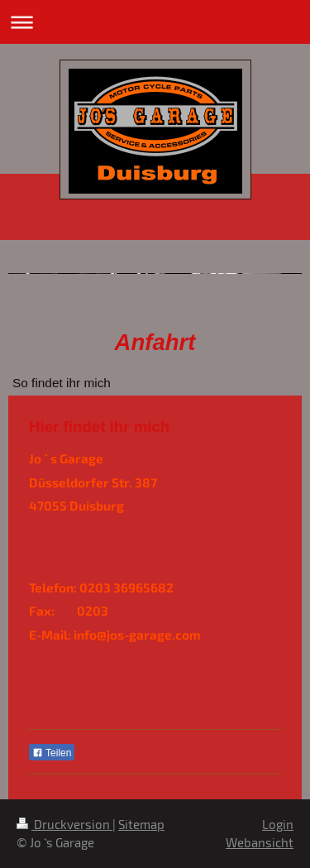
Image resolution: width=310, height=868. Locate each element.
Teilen (52, 753)
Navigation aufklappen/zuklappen (155, 22)
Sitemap (141, 824)
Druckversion (64, 824)
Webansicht (260, 842)
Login (278, 824)
